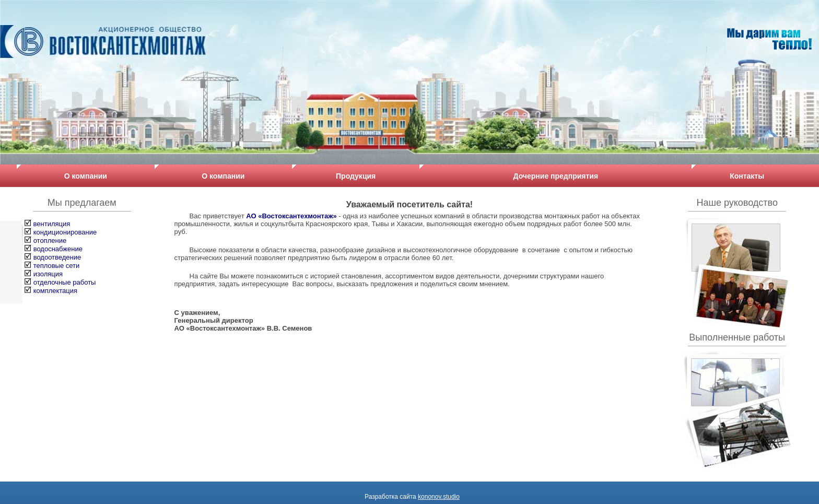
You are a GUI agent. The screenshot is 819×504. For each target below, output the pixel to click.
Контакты (747, 176)
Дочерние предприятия (556, 176)
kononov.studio (439, 497)
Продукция (356, 176)
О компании (86, 176)
